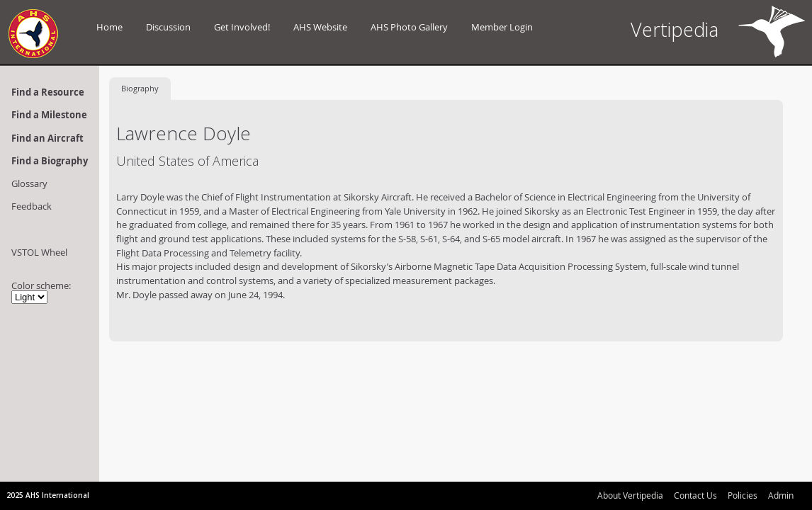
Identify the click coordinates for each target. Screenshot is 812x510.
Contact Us (695, 495)
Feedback (32, 206)
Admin (781, 495)
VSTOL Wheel (39, 252)
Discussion (168, 27)
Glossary (29, 183)
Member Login (502, 27)
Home (109, 27)
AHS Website (320, 27)
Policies (743, 495)
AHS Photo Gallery (409, 27)
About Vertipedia (630, 495)
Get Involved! (242, 27)
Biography (140, 88)
